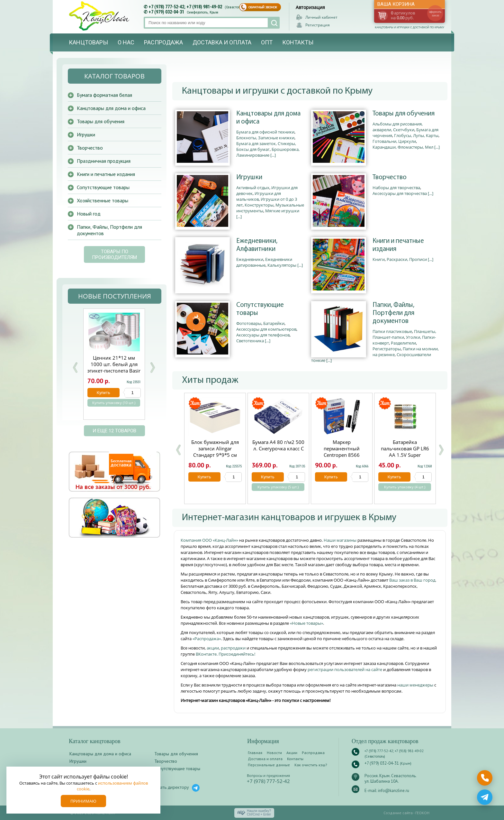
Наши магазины (341, 540)
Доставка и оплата (222, 42)
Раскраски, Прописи (407, 259)
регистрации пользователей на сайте (345, 669)
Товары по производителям (114, 254)
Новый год (89, 214)
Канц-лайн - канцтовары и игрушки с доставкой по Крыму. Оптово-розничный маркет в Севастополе (100, 16)
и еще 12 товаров (114, 431)
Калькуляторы (282, 265)
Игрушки (249, 177)
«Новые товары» (306, 623)
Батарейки (274, 323)
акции (213, 648)
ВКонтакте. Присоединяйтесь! (225, 654)
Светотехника (250, 341)
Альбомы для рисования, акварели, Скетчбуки (398, 127)
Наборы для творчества (396, 188)
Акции (292, 753)
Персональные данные (269, 765)
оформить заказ (435, 14)
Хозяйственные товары (103, 200)
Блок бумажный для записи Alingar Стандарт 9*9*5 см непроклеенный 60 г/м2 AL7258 (215, 455)
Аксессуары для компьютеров (266, 329)
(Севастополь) (236, 7)
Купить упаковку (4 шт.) (405, 487)
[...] (273, 155)
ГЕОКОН (422, 813)
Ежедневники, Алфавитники (257, 245)
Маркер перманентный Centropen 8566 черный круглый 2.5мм (342, 455)
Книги (379, 259)
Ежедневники (250, 259)
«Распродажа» (207, 639)
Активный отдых (253, 188)
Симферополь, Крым (203, 12)
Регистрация (318, 25)
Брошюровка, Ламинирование (268, 152)
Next (152, 368)
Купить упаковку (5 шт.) (278, 487)
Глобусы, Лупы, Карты (416, 135)
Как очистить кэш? (311, 765)
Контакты (298, 42)
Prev (75, 368)
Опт (267, 42)
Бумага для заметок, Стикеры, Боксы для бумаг (266, 146)
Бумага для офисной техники (265, 132)
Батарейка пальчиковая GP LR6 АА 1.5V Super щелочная (405, 452)
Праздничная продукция (104, 161)
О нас (126, 42)
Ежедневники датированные (264, 262)
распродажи (233, 648)
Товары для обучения (404, 114)
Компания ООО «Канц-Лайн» (210, 540)
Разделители (403, 343)
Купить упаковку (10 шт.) (114, 403)
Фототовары (249, 323)
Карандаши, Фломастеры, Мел (403, 147)
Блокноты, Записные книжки (265, 138)
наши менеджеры (416, 685)
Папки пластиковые (392, 331)
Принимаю (83, 801)
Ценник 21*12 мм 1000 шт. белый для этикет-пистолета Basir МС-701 (114, 367)
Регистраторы (387, 349)
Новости (274, 753)
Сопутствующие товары (260, 309)
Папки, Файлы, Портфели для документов (393, 313)
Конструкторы (259, 205)
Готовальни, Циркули (394, 141)
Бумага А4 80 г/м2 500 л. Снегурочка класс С (278, 445)
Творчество (390, 177)
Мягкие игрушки (282, 211)
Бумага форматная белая (104, 95)
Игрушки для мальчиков (259, 196)
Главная (255, 753)
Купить (204, 477)
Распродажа (163, 42)
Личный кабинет (321, 17)
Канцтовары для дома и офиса (268, 118)
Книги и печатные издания (398, 245)
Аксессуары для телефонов (263, 335)
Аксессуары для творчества (400, 193)
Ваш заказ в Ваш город (412, 580)
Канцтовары (88, 42)
